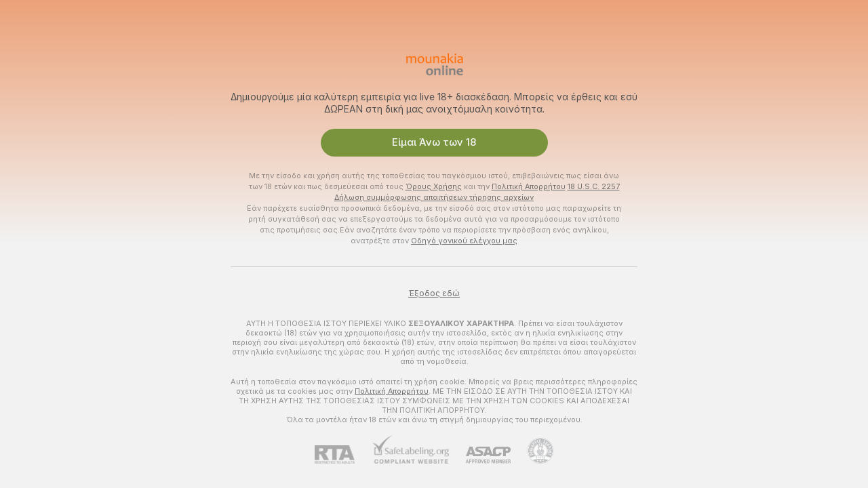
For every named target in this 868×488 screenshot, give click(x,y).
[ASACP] (480, 455)
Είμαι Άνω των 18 (434, 142)
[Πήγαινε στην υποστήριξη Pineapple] (532, 451)
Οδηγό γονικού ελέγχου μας (464, 241)
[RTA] (343, 454)
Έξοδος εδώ (434, 293)
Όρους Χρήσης (434, 186)
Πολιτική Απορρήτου (529, 186)
